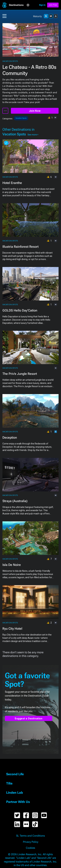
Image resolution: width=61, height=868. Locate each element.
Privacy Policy (31, 842)
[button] (18, 5)
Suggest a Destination (29, 718)
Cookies (30, 848)
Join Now (35, 111)
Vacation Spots (10, 61)
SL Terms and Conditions (30, 836)
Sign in (42, 5)
